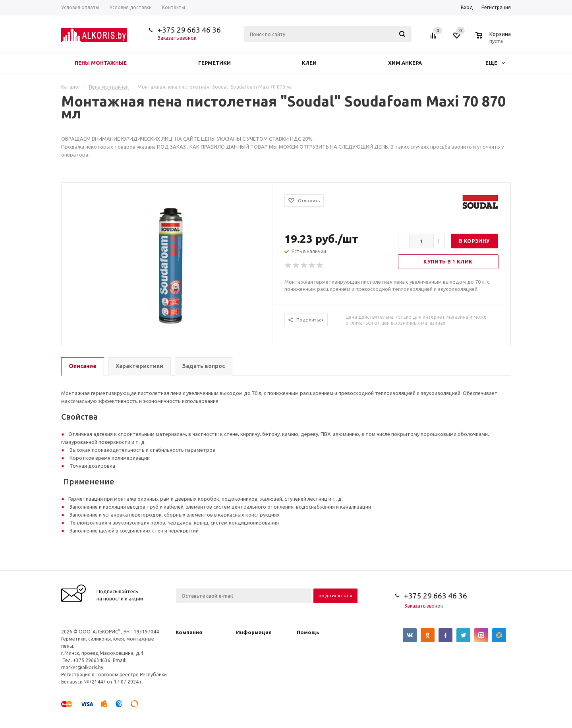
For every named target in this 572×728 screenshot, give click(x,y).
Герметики (214, 63)
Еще (495, 63)
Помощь (308, 632)
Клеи (309, 63)
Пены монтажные (101, 63)
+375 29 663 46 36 (189, 30)
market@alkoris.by (82, 667)
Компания (189, 632)
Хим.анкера (405, 63)
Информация (254, 632)
